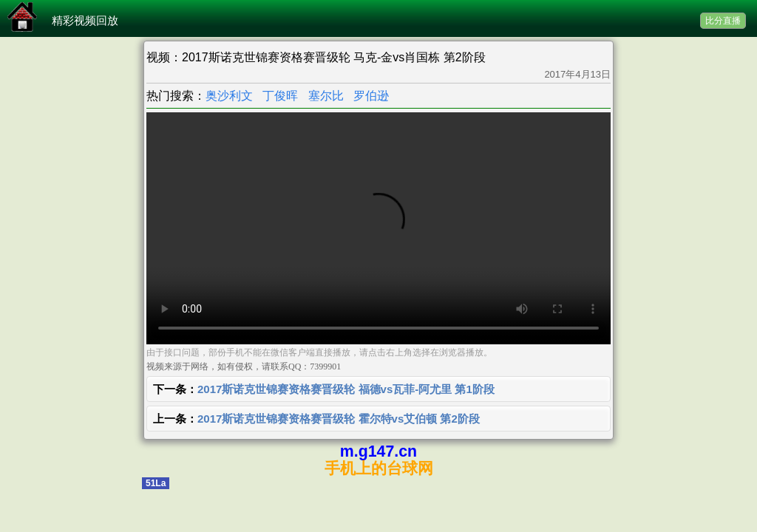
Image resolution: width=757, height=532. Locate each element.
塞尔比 (326, 96)
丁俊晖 (280, 96)
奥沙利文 (229, 96)
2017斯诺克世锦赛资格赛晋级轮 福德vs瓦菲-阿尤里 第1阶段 (346, 389)
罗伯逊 (371, 96)
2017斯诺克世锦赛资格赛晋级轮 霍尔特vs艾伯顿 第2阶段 (339, 419)
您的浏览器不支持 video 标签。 (378, 228)
